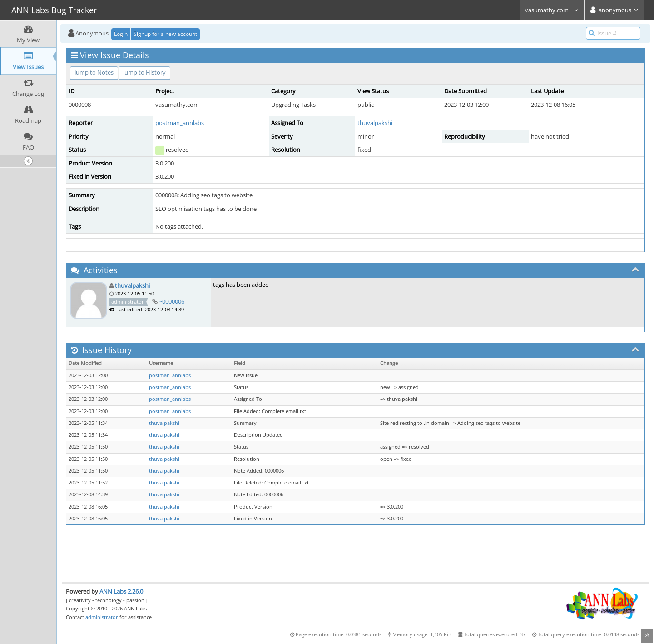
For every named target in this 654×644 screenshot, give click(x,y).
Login (121, 34)
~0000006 (172, 301)
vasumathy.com (552, 10)
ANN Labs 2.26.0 (121, 591)
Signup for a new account (165, 34)
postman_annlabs (180, 123)
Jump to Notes (94, 72)
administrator (102, 617)
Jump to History (144, 72)
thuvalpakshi (375, 123)
